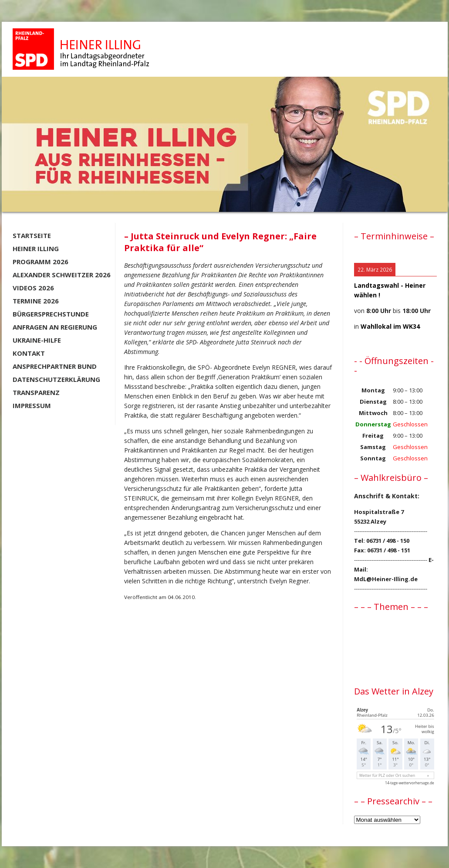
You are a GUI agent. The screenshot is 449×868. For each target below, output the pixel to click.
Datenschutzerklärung (56, 379)
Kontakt (29, 353)
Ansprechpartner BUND (55, 366)
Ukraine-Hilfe (37, 340)
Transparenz (36, 392)
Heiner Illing (36, 248)
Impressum (32, 405)
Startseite (32, 235)
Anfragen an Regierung (55, 327)
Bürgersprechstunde (51, 314)
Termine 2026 (36, 301)
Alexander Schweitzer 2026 (62, 275)
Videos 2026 (33, 288)
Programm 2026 (41, 262)
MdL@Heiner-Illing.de (386, 579)
